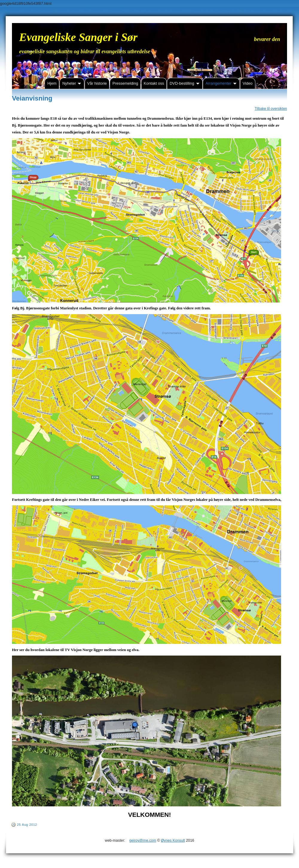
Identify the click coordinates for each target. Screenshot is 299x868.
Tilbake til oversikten (271, 109)
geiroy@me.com (143, 840)
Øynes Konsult (173, 840)
